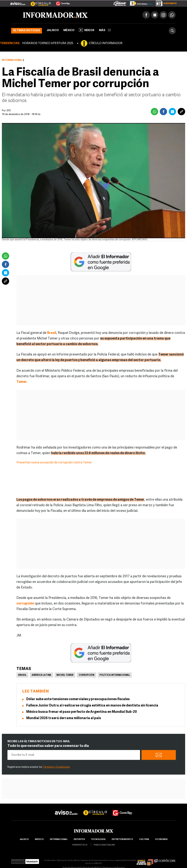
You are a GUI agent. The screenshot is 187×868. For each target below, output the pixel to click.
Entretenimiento (122, 839)
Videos (87, 30)
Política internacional (115, 675)
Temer (22, 382)
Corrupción (87, 675)
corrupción (25, 604)
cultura (144, 839)
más (105, 30)
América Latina (41, 675)
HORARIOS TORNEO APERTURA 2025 (48, 43)
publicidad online (104, 845)
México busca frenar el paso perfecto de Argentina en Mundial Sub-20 (82, 712)
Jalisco (53, 30)
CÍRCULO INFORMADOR (106, 43)
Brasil (52, 333)
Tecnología (98, 839)
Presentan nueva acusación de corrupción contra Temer (54, 463)
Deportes (79, 839)
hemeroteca (80, 845)
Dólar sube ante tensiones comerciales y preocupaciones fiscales (78, 699)
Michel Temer (65, 675)
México (69, 30)
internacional (59, 839)
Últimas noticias (27, 31)
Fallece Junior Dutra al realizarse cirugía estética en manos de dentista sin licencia (92, 706)
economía (161, 839)
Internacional (12, 60)
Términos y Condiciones (56, 767)
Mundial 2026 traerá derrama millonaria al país (64, 718)
